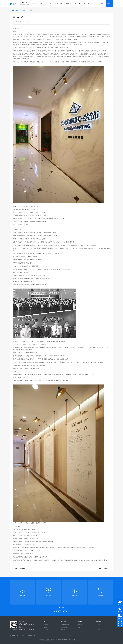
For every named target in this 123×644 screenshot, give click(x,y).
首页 (35, 3)
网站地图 (75, 640)
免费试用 (109, 3)
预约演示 (49, 595)
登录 (102, 3)
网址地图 (81, 640)
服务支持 (77, 3)
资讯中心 (80, 627)
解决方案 (59, 3)
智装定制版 (46, 630)
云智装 (51, 3)
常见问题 (80, 625)
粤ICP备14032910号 (67, 640)
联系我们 (101, 595)
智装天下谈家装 (21, 635)
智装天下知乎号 (31, 635)
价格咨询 (75, 595)
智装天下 (42, 3)
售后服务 (63, 630)
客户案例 (68, 3)
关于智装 (86, 3)
